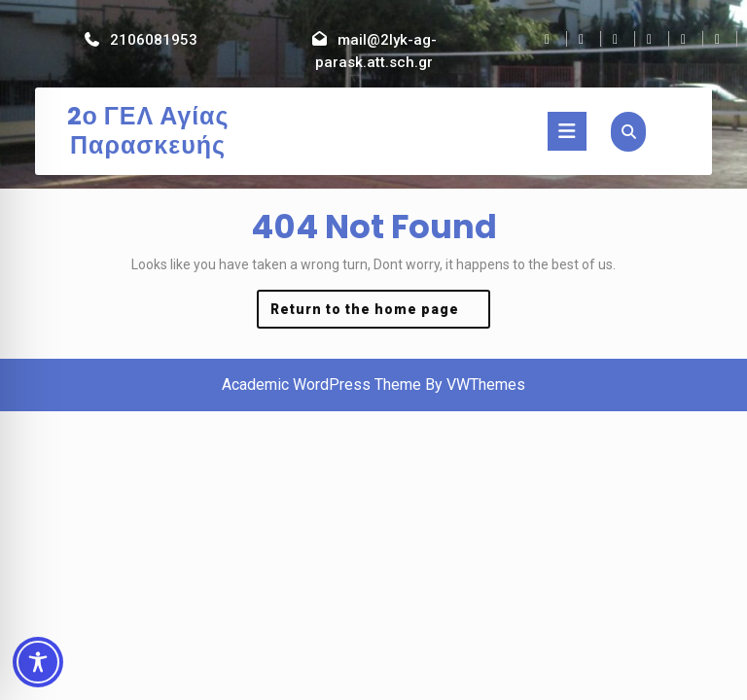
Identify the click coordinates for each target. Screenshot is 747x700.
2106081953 (154, 40)
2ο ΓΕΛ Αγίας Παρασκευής (148, 131)
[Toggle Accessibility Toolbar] (38, 662)
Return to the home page (380, 314)
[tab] (567, 131)
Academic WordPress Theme (321, 385)
